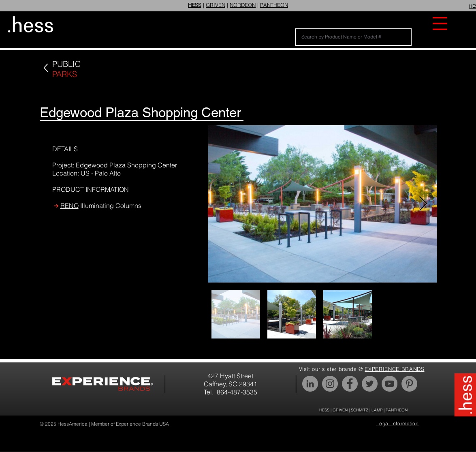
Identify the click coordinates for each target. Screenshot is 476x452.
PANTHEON (274, 5)
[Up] (45, 68)
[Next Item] (423, 204)
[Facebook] (350, 384)
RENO (69, 206)
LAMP (377, 410)
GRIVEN (216, 5)
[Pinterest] (409, 384)
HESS (324, 410)
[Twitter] (370, 384)
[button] (440, 24)
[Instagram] (330, 384)
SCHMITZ (360, 410)
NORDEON (243, 5)
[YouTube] (390, 384)
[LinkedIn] (310, 384)
